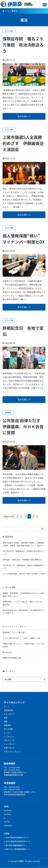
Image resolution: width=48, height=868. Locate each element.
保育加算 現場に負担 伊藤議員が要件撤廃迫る (22, 560)
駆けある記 (7, 652)
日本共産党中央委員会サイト (16, 838)
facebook (8, 810)
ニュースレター (10, 744)
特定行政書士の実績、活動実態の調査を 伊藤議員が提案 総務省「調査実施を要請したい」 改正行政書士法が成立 (23, 544)
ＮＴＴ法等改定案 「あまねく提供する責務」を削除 (24, 574)
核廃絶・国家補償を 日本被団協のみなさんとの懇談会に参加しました (23, 595)
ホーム (7, 706)
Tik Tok (7, 822)
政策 (6, 718)
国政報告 (7, 725)
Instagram (8, 825)
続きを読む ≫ (24, 116)
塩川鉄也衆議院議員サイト (15, 845)
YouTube (7, 814)
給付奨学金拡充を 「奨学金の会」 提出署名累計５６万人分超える (24, 612)
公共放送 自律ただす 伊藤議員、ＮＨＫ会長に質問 (23, 426)
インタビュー (9, 736)
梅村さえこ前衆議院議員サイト (17, 849)
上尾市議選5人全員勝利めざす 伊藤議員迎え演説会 (23, 143)
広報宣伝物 (8, 710)
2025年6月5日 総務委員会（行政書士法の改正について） (23, 553)
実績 (6, 721)
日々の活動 (8, 729)
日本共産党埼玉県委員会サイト (17, 841)
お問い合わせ (9, 748)
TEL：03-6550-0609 (12, 767)
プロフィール (9, 740)
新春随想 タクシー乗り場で (14, 632)
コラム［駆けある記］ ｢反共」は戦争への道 (22, 638)
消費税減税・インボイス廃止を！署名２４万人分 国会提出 (23, 603)
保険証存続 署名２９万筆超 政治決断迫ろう (23, 45)
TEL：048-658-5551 (12, 787)
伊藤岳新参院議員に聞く (12, 658)
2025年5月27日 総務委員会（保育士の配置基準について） (24, 567)
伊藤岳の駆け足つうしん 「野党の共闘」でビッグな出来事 (24, 645)
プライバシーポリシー (13, 752)
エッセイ (7, 733)
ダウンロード (9, 714)
